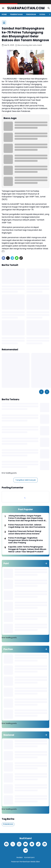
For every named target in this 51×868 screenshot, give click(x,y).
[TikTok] (38, 844)
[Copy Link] (21, 258)
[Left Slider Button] (41, 392)
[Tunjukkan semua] (46, 563)
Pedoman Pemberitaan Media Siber (26, 862)
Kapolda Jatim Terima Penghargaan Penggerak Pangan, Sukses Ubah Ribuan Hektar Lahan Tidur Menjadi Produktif (27, 549)
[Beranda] (4, 23)
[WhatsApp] (17, 258)
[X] (8, 258)
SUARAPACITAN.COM (26, 8)
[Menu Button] (3, 8)
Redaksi (20, 857)
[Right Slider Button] (49, 14)
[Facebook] (3, 258)
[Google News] (32, 844)
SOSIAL (42, 14)
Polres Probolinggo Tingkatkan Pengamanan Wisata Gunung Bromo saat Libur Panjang (26, 540)
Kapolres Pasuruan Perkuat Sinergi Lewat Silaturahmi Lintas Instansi (25, 533)
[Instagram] (19, 844)
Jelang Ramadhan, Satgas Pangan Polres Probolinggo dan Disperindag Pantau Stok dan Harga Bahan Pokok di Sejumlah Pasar (27, 518)
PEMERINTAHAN (16, 14)
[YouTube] (25, 844)
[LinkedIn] (45, 844)
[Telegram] (12, 258)
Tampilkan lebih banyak (26, 480)
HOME (4, 14)
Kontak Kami (29, 857)
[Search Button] (49, 8)
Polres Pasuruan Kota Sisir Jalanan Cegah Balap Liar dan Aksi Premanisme (27, 526)
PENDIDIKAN (31, 14)
